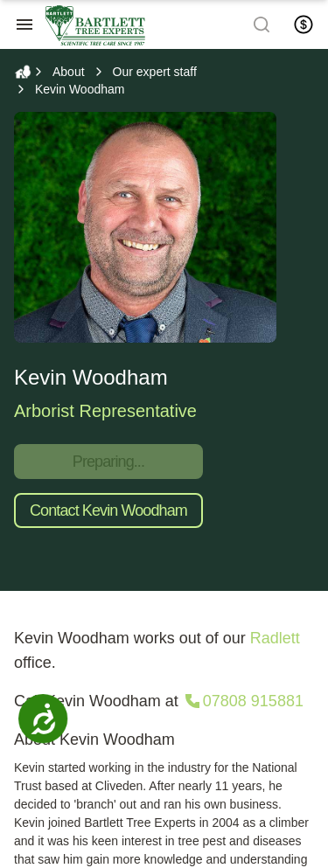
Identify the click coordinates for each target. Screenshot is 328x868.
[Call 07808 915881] (243, 701)
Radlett (275, 638)
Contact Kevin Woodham (108, 510)
